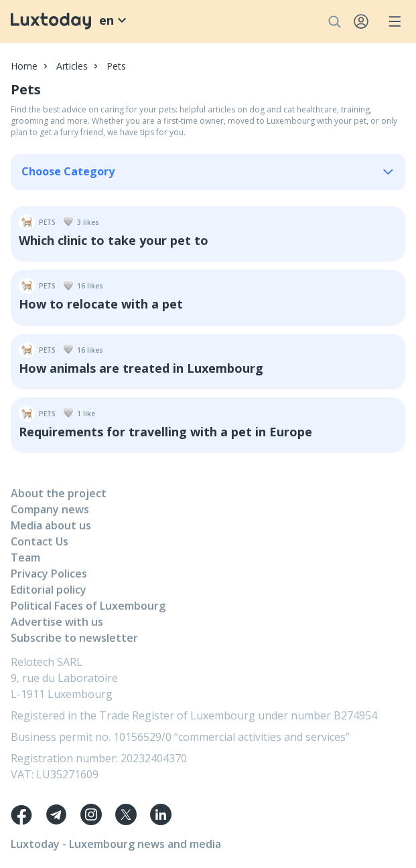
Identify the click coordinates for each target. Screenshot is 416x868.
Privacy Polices (49, 574)
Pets (116, 66)
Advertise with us (57, 622)
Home (24, 66)
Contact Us (40, 541)
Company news (50, 509)
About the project (59, 493)
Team (25, 557)
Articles (72, 66)
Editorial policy (49, 590)
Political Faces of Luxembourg (88, 606)
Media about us (51, 525)
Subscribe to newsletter (74, 638)
